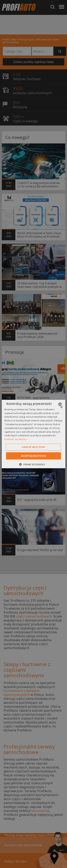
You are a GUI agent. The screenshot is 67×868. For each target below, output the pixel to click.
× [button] (61, 407)
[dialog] (33, 434)
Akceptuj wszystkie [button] (33, 456)
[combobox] (60, 404)
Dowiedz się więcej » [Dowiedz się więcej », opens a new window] (16, 439)
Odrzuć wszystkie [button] (33, 447)
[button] (33, 464)
